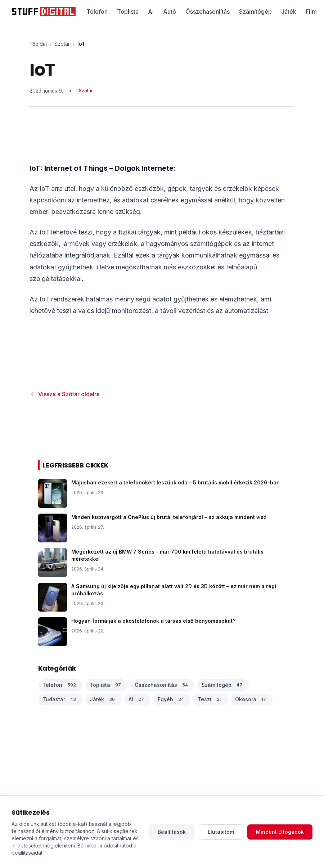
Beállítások (172, 832)
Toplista (128, 12)
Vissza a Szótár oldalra (65, 394)
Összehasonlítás (208, 12)
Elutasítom (221, 832)
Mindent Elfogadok (280, 832)
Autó (170, 12)
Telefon (97, 12)
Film (311, 12)
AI (151, 12)
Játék (289, 12)
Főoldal (38, 44)
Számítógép (255, 12)
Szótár (62, 44)
